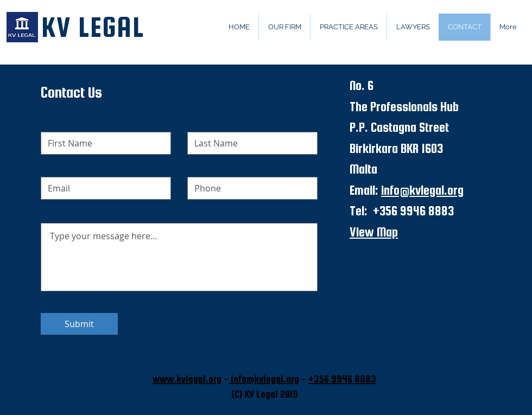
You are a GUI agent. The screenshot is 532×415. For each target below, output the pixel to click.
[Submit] (79, 324)
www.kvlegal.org (187, 379)
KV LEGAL (93, 27)
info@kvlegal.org (422, 190)
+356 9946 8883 (342, 379)
